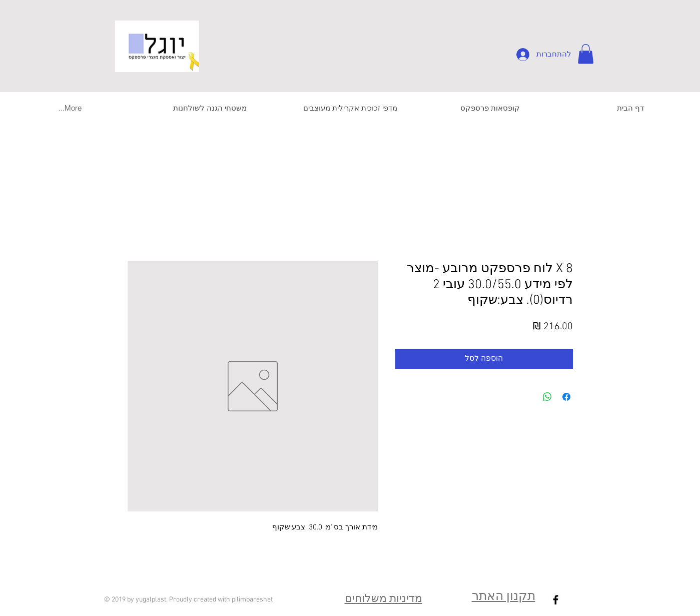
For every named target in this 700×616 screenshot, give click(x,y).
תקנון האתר (504, 597)
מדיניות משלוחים (384, 599)
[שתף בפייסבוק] (566, 397)
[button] (586, 54)
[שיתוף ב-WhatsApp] (547, 397)
